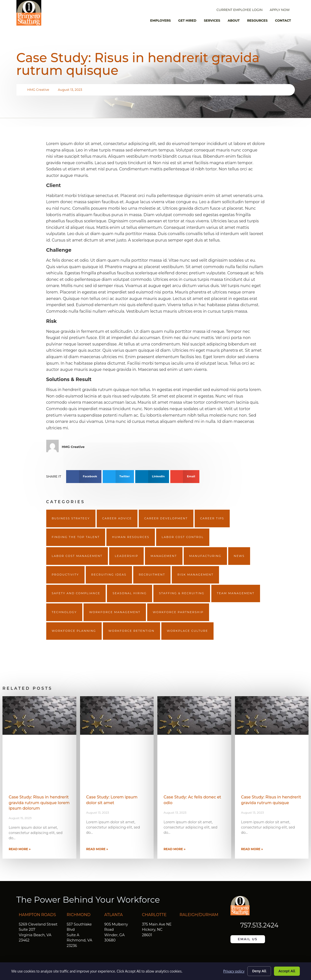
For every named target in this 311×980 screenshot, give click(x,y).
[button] (84, 477)
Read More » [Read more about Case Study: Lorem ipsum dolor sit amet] (97, 849)
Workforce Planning (74, 631)
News (239, 556)
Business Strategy (71, 518)
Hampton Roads (38, 915)
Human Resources (131, 537)
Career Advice (117, 518)
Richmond (79, 915)
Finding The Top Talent (76, 537)
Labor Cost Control (183, 537)
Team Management (236, 593)
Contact (283, 21)
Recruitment (152, 575)
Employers (160, 21)
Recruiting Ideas (109, 575)
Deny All (259, 971)
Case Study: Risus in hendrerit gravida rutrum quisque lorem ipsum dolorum (39, 803)
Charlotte (154, 915)
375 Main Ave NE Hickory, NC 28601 (157, 930)
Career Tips (212, 518)
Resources (257, 21)
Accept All (287, 971)
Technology (64, 612)
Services (212, 21)
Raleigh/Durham (199, 915)
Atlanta (114, 915)
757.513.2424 (259, 925)
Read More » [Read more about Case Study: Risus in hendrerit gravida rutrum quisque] (252, 849)
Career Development (166, 518)
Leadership (127, 556)
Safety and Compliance (76, 593)
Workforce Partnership (178, 612)
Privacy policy (234, 971)
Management (164, 556)
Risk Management (196, 575)
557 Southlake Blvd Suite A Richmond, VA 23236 (79, 935)
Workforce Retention (131, 631)
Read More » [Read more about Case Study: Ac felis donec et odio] (175, 849)
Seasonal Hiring (130, 593)
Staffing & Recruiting (182, 593)
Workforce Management (115, 612)
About (234, 21)
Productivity (65, 575)
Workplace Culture (187, 631)
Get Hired (187, 21)
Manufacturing (205, 556)
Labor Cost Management (77, 556)
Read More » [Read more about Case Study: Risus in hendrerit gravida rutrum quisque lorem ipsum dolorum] (20, 849)
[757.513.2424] (234, 925)
